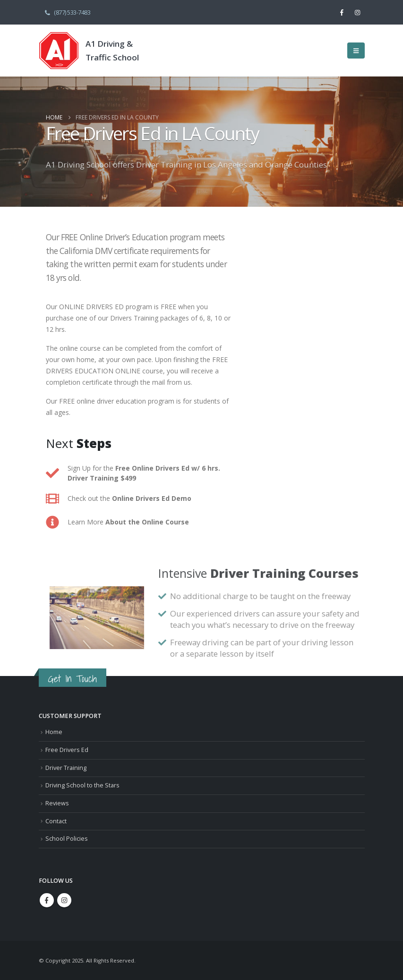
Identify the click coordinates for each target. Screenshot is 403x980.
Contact (56, 821)
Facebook (47, 900)
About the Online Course (147, 522)
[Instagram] (357, 12)
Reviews (57, 803)
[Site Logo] (59, 51)
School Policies (67, 839)
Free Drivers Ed (67, 750)
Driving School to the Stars (82, 785)
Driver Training (66, 768)
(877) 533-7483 (67, 12)
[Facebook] (342, 12)
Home (54, 732)
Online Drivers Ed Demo (152, 498)
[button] (356, 51)
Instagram (64, 900)
